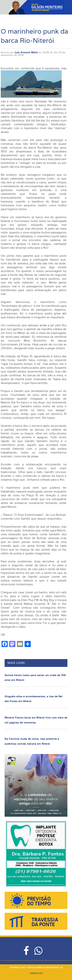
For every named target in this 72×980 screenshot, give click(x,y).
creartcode (36, 973)
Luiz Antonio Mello (26, 52)
